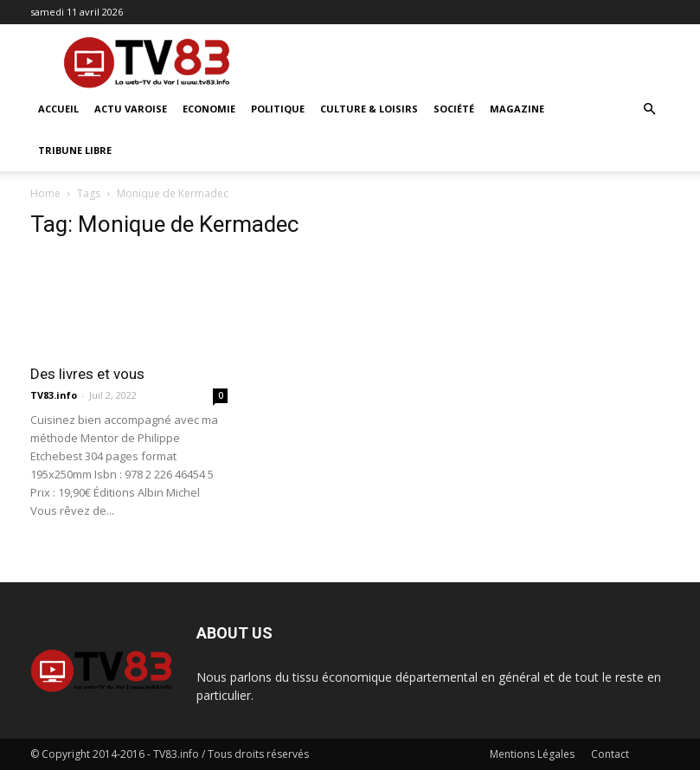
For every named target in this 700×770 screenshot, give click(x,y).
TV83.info (54, 395)
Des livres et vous (87, 374)
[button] (650, 109)
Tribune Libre (75, 150)
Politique (278, 109)
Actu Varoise (131, 109)
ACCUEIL (58, 109)
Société (454, 109)
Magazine (517, 109)
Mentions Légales (532, 754)
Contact (610, 754)
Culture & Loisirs (369, 109)
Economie (209, 109)
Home (45, 193)
